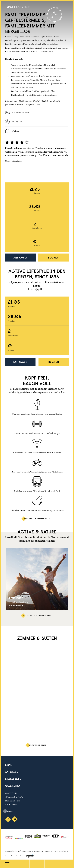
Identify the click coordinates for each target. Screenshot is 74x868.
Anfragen (21, 258)
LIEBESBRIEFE (13, 779)
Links (8, 765)
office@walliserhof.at (14, 797)
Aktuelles (11, 772)
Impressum (49, 851)
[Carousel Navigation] (37, 174)
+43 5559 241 (11, 793)
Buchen (53, 258)
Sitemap (7, 856)
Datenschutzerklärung (61, 851)
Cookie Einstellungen (18, 856)
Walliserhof (13, 786)
